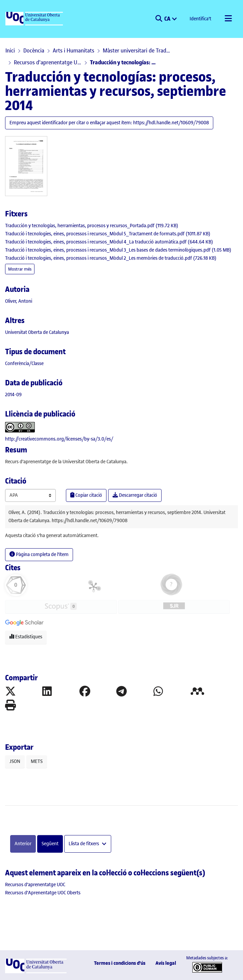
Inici (10, 50)
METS (37, 761)
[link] (92, 226)
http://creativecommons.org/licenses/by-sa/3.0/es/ (59, 439)
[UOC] (35, 19)
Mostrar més (20, 269)
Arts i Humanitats (74, 50)
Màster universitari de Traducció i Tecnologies (137, 50)
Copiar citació (86, 495)
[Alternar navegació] (228, 19)
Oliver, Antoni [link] (19, 301)
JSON (15, 761)
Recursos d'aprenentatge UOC (48, 62)
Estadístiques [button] (26, 637)
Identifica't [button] (201, 19)
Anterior (23, 844)
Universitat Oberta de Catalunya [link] (37, 332)
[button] (159, 19)
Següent (50, 844)
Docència (34, 50)
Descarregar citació (135, 495)
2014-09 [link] (13, 395)
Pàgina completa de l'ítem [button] (39, 555)
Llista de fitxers (84, 844)
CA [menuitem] (168, 18)
